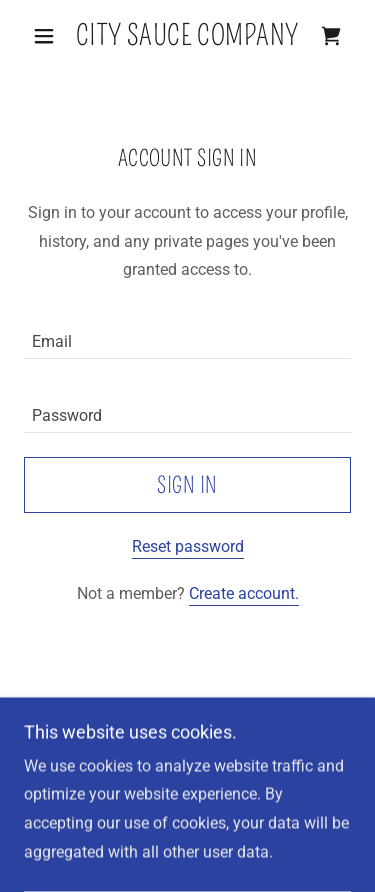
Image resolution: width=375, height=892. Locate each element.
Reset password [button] (188, 546)
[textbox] (187, 334)
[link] (187, 36)
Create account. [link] (244, 593)
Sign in (187, 485)
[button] (48, 36)
